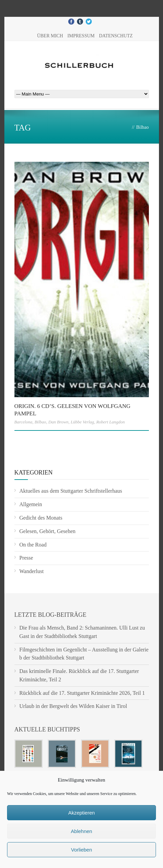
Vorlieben (81, 850)
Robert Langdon (110, 422)
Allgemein (31, 504)
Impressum (81, 36)
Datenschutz (116, 36)
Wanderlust (32, 571)
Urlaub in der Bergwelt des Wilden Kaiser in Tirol (73, 706)
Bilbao (40, 422)
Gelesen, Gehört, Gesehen (48, 531)
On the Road (33, 545)
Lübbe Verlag (82, 422)
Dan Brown (58, 422)
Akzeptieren (81, 813)
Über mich (50, 36)
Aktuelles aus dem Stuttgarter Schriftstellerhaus (71, 491)
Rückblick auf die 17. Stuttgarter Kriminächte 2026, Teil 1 (82, 693)
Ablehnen (81, 831)
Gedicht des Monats (41, 518)
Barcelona (24, 422)
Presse (26, 558)
